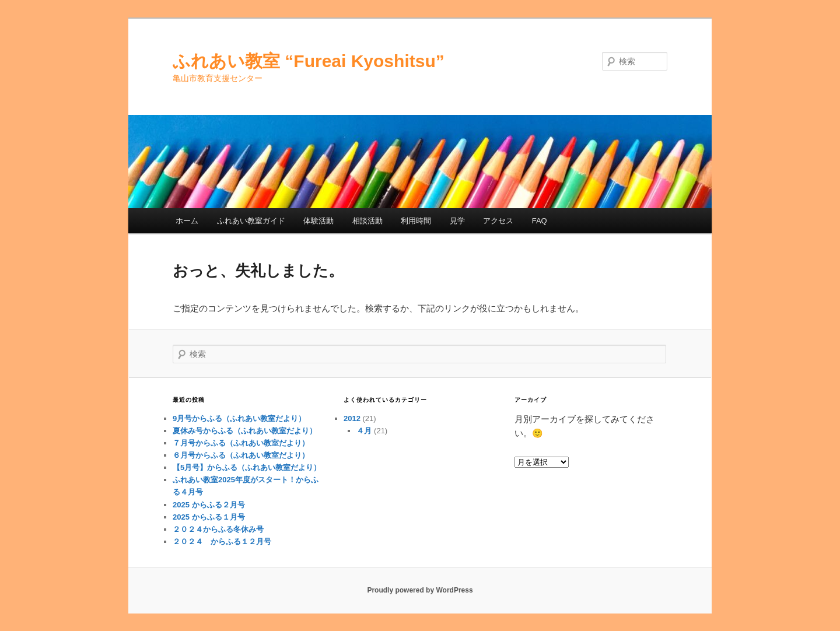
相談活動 (367, 221)
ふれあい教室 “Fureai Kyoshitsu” (309, 61)
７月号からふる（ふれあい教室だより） (241, 443)
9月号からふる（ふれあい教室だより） (239, 418)
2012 (352, 418)
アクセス (498, 221)
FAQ (540, 221)
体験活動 (318, 221)
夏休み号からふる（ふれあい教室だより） (245, 431)
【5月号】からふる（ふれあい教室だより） (247, 467)
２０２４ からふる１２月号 (222, 541)
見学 (457, 221)
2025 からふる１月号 (209, 517)
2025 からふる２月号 (209, 505)
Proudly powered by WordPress (420, 590)
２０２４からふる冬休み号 (218, 529)
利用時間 (416, 221)
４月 (364, 431)
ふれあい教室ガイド (251, 221)
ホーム (187, 221)
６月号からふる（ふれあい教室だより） (241, 455)
